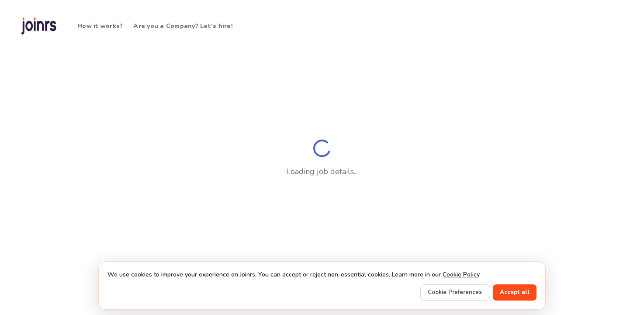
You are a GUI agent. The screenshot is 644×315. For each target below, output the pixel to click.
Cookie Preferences (455, 292)
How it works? (100, 26)
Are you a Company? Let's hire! (183, 26)
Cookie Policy (461, 275)
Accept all (515, 292)
